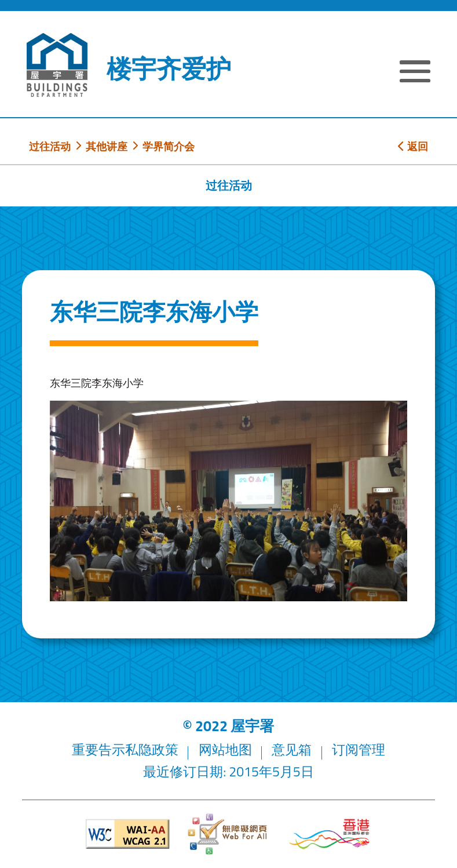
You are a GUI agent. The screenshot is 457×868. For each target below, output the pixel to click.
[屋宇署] (57, 65)
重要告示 (98, 749)
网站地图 (225, 749)
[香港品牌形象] (329, 834)
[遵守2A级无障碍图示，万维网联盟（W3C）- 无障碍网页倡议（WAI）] (127, 834)
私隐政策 (152, 749)
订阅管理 (359, 749)
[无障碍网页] (228, 834)
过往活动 (50, 146)
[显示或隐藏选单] (415, 73)
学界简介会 (169, 146)
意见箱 (292, 749)
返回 (413, 146)
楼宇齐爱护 (169, 68)
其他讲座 (107, 146)
